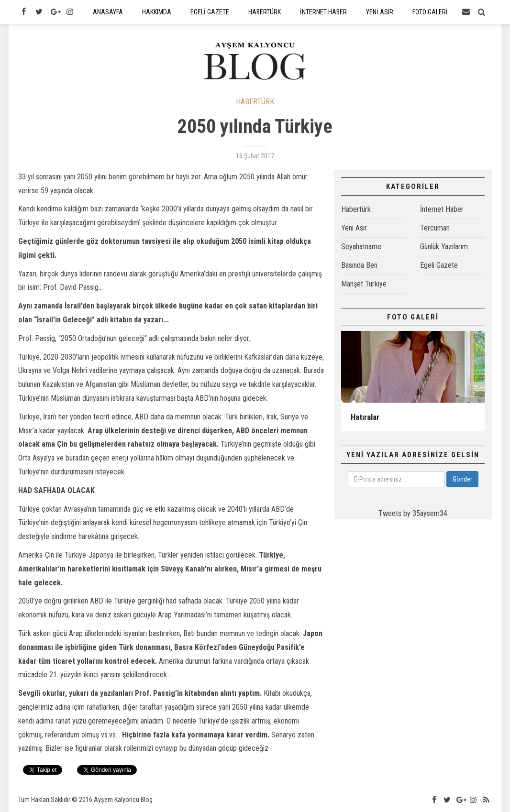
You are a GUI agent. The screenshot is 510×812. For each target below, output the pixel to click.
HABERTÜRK (255, 102)
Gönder (462, 479)
